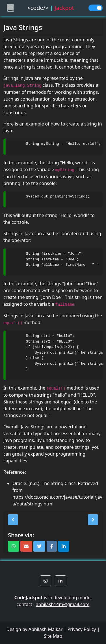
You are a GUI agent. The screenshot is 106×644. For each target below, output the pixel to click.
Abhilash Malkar (46, 629)
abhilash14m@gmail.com (63, 604)
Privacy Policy (82, 629)
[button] (13, 520)
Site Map (53, 636)
